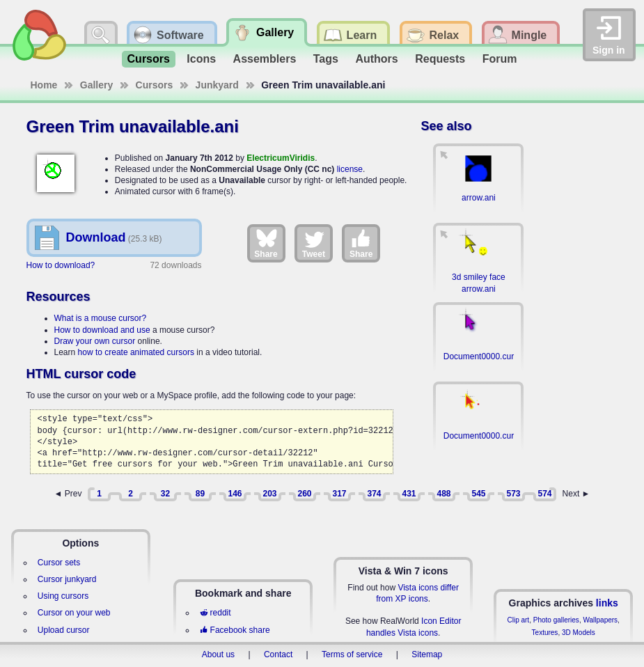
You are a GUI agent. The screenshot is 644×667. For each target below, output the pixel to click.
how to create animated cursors (136, 352)
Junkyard (217, 85)
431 (409, 494)
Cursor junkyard (67, 579)
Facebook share (235, 630)
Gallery (96, 85)
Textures (545, 633)
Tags (326, 59)
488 (443, 494)
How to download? (61, 265)
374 (374, 494)
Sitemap (427, 654)
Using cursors (63, 596)
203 (269, 494)
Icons (201, 59)
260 (304, 494)
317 (339, 494)
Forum (500, 59)
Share (266, 243)
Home (44, 85)
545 (478, 494)
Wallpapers (600, 620)
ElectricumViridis (281, 158)
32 (165, 494)
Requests (440, 59)
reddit (215, 613)
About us (218, 654)
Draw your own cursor (95, 341)
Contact (278, 654)
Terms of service (352, 654)
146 (235, 494)
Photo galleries (556, 620)
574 (544, 494)
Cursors (149, 59)
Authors (376, 59)
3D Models (579, 633)
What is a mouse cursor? (101, 318)
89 (200, 494)
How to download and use (102, 330)
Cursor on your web (74, 613)
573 (513, 494)
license (350, 169)
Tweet (314, 243)
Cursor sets (59, 563)
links (607, 603)
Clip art (518, 620)
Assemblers (265, 59)
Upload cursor (64, 630)
